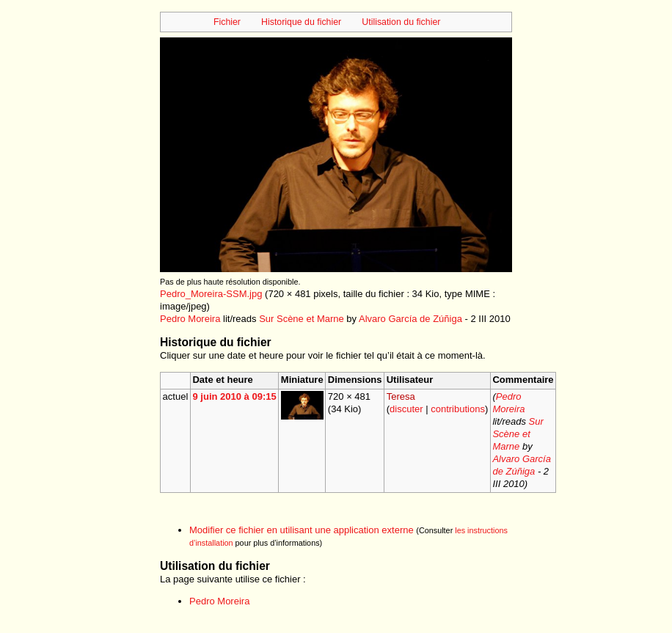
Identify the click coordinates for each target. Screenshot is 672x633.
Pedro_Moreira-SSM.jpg (211, 294)
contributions (458, 409)
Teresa (401, 396)
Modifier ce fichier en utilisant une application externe (302, 530)
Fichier (227, 22)
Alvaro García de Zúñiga (410, 319)
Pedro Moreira (190, 319)
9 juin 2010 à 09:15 (234, 396)
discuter (406, 409)
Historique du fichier (301, 22)
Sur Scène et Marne (302, 319)
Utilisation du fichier (401, 22)
